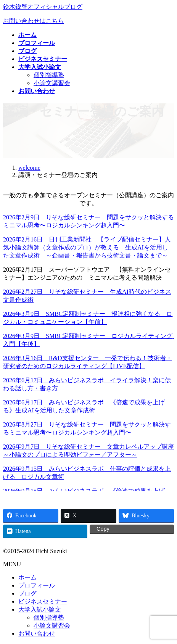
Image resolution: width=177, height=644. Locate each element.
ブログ (27, 593)
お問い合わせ (37, 634)
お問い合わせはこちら (34, 21)
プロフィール (37, 585)
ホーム (27, 577)
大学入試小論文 (40, 609)
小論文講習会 (52, 83)
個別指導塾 (49, 75)
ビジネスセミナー (43, 601)
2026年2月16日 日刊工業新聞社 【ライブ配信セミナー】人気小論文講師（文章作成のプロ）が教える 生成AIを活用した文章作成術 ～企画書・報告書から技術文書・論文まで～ (87, 247)
